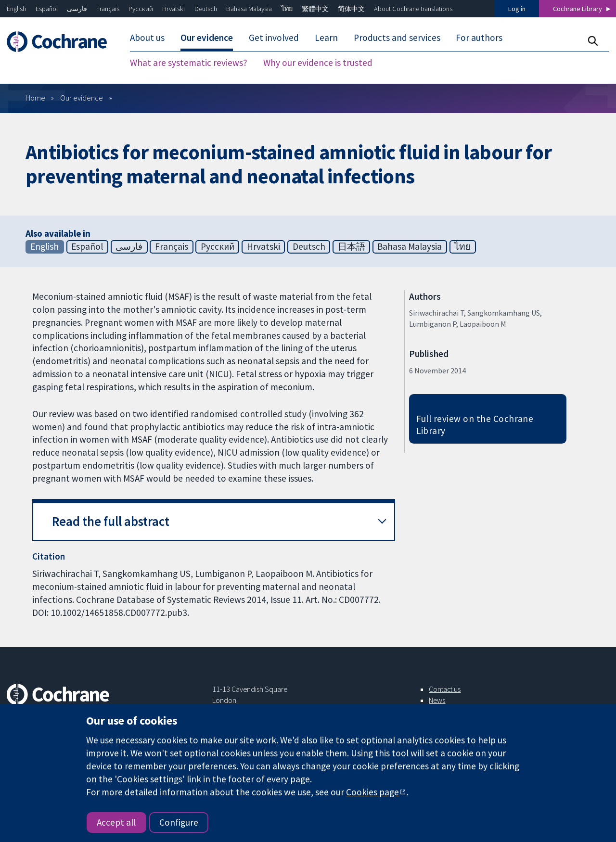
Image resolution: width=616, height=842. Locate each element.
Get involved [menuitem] (274, 38)
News (437, 700)
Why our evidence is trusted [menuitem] (318, 63)
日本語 (352, 246)
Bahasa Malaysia (249, 9)
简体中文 (351, 9)
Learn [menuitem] (326, 38)
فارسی (77, 9)
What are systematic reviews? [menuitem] (189, 63)
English (16, 9)
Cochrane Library (577, 9)
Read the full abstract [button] (111, 521)
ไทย (287, 9)
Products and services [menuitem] (397, 38)
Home (35, 98)
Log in (517, 9)
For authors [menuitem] (479, 38)
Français (108, 9)
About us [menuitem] (147, 38)
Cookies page (372, 792)
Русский (141, 9)
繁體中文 (315, 9)
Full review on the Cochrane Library (475, 425)
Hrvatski (173, 9)
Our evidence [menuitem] (207, 38)
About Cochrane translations (413, 9)
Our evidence (82, 98)
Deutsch (206, 9)
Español (47, 9)
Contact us (445, 689)
